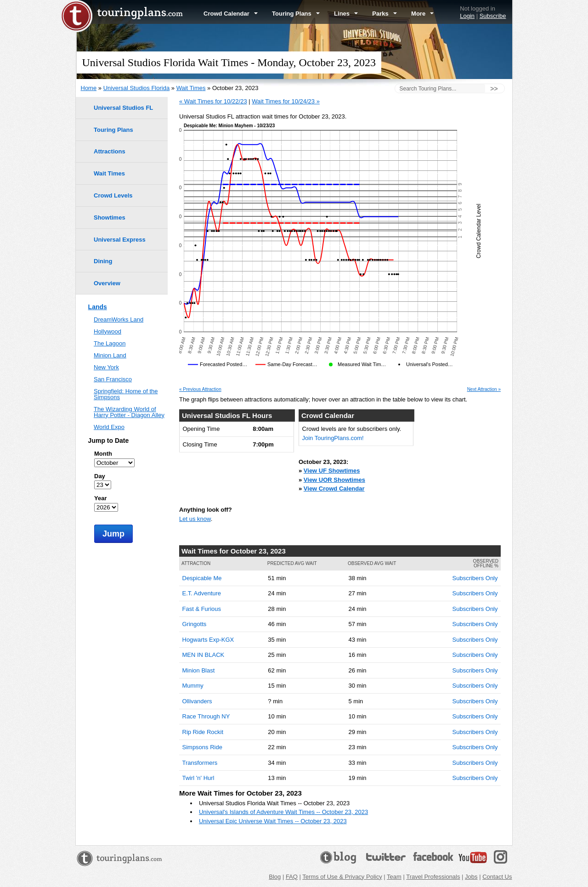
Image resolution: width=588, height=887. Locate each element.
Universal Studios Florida (137, 88)
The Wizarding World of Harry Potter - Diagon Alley (129, 412)
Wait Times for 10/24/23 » (286, 101)
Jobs (471, 877)
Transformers (200, 763)
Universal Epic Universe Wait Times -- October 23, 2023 (273, 821)
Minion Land (110, 355)
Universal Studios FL (123, 108)
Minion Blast (199, 670)
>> (494, 89)
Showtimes (110, 218)
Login (467, 16)
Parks (384, 14)
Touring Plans (296, 14)
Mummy (193, 686)
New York (106, 367)
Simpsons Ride (202, 747)
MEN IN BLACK (204, 655)
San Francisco (113, 379)
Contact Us (497, 877)
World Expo (109, 427)
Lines (346, 14)
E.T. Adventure (202, 593)
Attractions (110, 151)
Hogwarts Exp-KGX (208, 640)
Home (89, 88)
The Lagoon (110, 343)
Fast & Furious (202, 609)
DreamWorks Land (119, 319)
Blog (275, 877)
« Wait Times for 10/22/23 (213, 101)
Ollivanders (197, 701)
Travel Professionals (433, 877)
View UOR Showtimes (334, 480)
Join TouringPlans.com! (333, 438)
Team (394, 877)
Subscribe (493, 16)
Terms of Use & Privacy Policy (342, 877)
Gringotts (195, 624)
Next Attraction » (484, 390)
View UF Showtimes (332, 471)
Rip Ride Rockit (203, 732)
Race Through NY (206, 716)
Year (100, 498)
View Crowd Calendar (334, 489)
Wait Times (191, 88)
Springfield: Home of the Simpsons (126, 394)
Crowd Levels (113, 195)
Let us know (195, 519)
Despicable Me (202, 578)
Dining (103, 261)
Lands (98, 307)
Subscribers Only (475, 578)
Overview (107, 283)
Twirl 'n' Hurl (198, 778)
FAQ (292, 877)
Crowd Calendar (231, 14)
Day (100, 476)
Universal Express (120, 240)
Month (103, 454)
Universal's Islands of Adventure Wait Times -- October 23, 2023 (283, 812)
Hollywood (107, 331)
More (422, 14)
